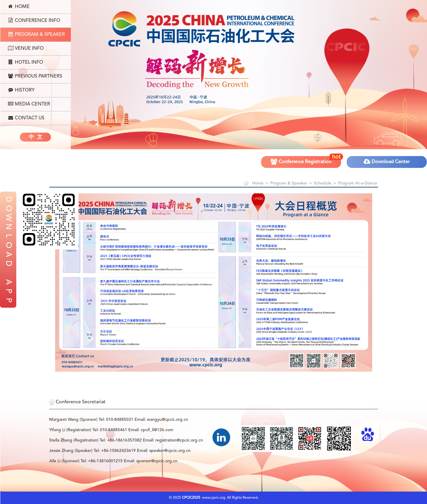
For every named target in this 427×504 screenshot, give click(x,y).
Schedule (323, 183)
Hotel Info (25, 62)
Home (19, 7)
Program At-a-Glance (358, 183)
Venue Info (26, 48)
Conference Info (34, 20)
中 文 (36, 137)
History (21, 90)
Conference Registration (306, 160)
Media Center (29, 104)
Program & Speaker (36, 34)
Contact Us (26, 118)
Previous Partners (35, 76)
